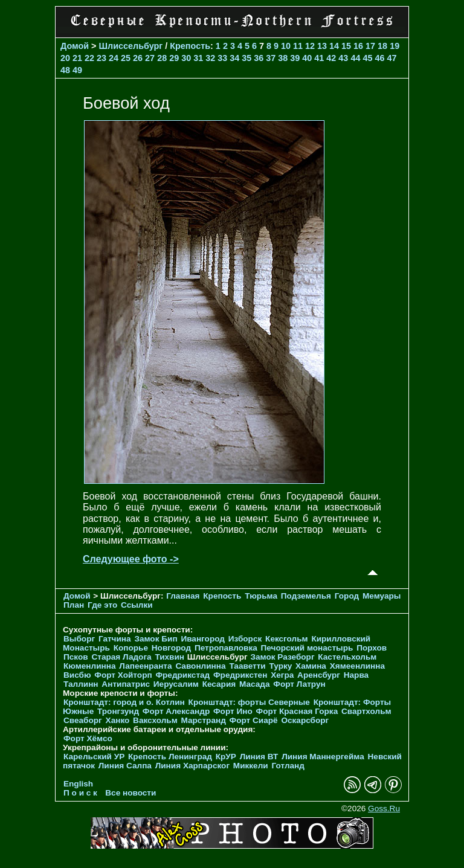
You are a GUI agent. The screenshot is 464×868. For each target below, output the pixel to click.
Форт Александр (176, 711)
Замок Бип (156, 639)
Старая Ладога (121, 657)
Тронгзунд (118, 711)
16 (358, 46)
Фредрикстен (240, 675)
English (78, 784)
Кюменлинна (90, 666)
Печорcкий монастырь (307, 648)
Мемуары (382, 596)
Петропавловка (226, 648)
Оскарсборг (305, 720)
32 (210, 58)
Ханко (118, 720)
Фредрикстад (182, 675)
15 (346, 46)
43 (343, 58)
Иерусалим (176, 684)
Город (347, 596)
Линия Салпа (125, 766)
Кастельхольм (347, 657)
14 (334, 46)
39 (295, 58)
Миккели (251, 766)
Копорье (131, 648)
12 (310, 46)
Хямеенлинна (357, 666)
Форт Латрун (299, 684)
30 (186, 58)
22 (89, 58)
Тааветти (247, 666)
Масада (255, 684)
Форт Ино (233, 711)
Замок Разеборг (282, 657)
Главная (183, 596)
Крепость (190, 46)
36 (259, 58)
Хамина (311, 666)
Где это (102, 605)
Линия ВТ (259, 757)
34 (234, 58)
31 (198, 58)
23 (101, 58)
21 (77, 58)
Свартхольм (366, 711)
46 (379, 58)
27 (150, 58)
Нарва (356, 675)
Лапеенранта (145, 666)
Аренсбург (319, 675)
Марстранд (204, 720)
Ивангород (203, 639)
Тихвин (169, 657)
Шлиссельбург (131, 46)
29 (174, 58)
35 (246, 58)
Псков (76, 657)
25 (126, 58)
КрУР (226, 757)
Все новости (130, 793)
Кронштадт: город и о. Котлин (124, 702)
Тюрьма (261, 596)
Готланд (288, 766)
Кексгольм (287, 639)
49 (77, 70)
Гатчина (115, 639)
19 (395, 46)
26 (138, 58)
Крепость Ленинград (170, 757)
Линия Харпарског (192, 766)
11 (298, 46)
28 (162, 58)
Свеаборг (83, 720)
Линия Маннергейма (323, 757)
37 (271, 58)
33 (222, 58)
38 (283, 58)
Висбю (77, 675)
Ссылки (137, 605)
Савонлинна (200, 666)
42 (331, 58)
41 (319, 58)
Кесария (219, 684)
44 (355, 58)
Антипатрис (126, 684)
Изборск (245, 639)
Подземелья (306, 596)
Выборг (79, 639)
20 (65, 58)
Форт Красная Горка (297, 711)
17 (370, 46)
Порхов (372, 648)
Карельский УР (94, 757)
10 (286, 46)
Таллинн (81, 684)
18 (382, 46)
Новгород (171, 648)
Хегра (282, 675)
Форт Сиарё (254, 720)
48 (65, 70)
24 (114, 58)
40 (307, 58)
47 (391, 58)
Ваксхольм (155, 720)
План (74, 605)
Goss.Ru (384, 809)
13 (322, 46)
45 (367, 58)
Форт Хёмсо (88, 738)
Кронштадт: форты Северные (249, 702)
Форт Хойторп (123, 675)
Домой (75, 46)
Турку (280, 666)
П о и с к (80, 793)
